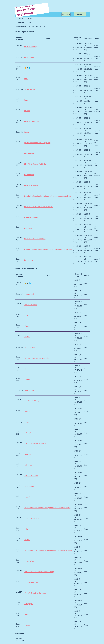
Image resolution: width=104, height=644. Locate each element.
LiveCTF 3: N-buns (31, 185)
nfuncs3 (27, 625)
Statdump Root (80, 14)
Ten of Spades (30, 89)
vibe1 (26, 614)
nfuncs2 (27, 540)
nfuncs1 (27, 497)
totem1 (27, 132)
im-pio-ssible (29, 561)
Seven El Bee (29, 175)
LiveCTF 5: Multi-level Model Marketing (39, 207)
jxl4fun (27, 337)
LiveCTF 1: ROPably (31, 121)
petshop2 (28, 433)
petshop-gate (29, 153)
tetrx (26, 100)
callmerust (28, 228)
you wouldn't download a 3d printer (37, 143)
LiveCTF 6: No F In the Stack (35, 239)
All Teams (66, 14)
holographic (29, 260)
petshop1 (28, 412)
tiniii (26, 79)
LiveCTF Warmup (31, 47)
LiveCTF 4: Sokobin (32, 518)
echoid (27, 529)
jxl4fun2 (27, 379)
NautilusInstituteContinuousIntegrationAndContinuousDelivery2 (48, 249)
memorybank (29, 57)
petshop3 (28, 454)
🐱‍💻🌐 (27, 68)
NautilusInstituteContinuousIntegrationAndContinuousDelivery (48, 196)
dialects (27, 111)
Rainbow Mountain (31, 217)
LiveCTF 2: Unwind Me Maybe (35, 164)
